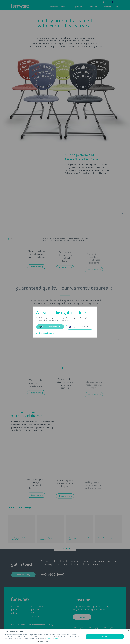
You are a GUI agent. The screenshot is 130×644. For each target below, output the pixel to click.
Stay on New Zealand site (80, 327)
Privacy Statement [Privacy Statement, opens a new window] (53, 639)
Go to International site (50, 327)
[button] (44, 641)
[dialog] (65, 636)
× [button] (128, 631)
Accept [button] (105, 637)
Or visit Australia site (45, 333)
